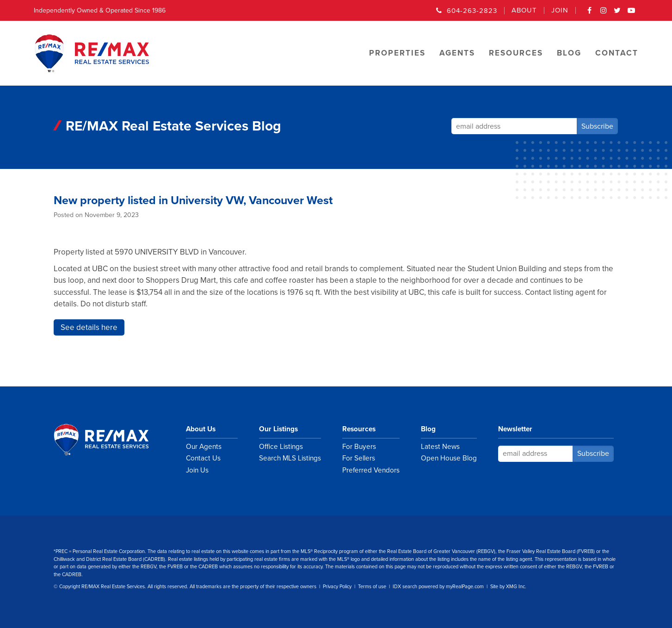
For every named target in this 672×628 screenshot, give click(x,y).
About (524, 10)
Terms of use (372, 587)
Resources (359, 429)
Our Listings (278, 429)
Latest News (440, 447)
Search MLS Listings (290, 458)
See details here (89, 327)
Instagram (604, 13)
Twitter (617, 13)
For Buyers (359, 447)
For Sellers (359, 458)
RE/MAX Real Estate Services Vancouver (111, 440)
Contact (617, 53)
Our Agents (204, 447)
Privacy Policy (337, 587)
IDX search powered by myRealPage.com (438, 587)
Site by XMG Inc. (508, 587)
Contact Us (203, 458)
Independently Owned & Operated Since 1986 (100, 10)
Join (560, 10)
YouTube (631, 13)
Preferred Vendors (371, 470)
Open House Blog (449, 458)
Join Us (197, 470)
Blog (428, 429)
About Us (201, 429)
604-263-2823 (472, 11)
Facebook (590, 13)
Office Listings (281, 447)
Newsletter (515, 429)
